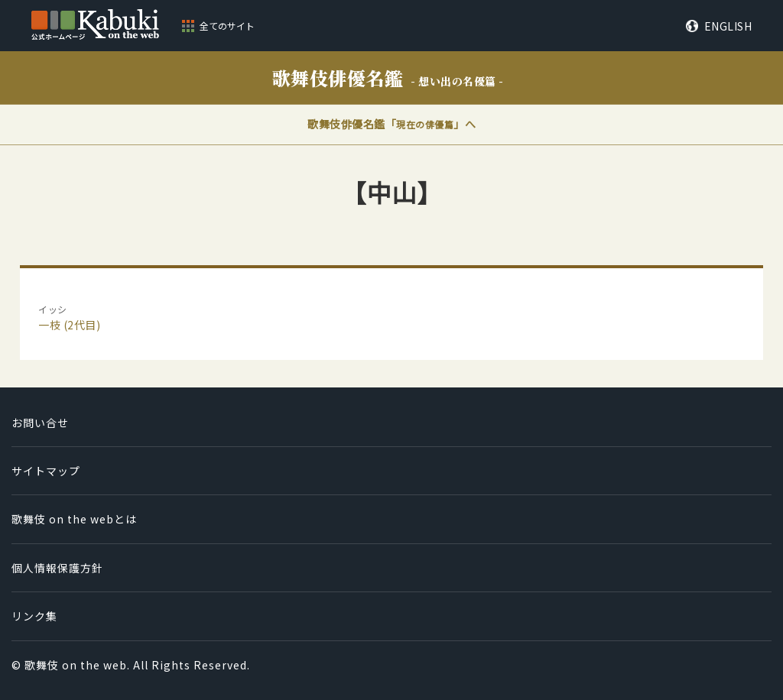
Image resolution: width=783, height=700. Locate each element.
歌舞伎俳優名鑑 (388, 78)
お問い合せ (40, 423)
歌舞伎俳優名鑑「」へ (391, 124)
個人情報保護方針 (57, 568)
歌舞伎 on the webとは (74, 519)
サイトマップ (46, 471)
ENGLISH (728, 26)
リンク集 (34, 616)
